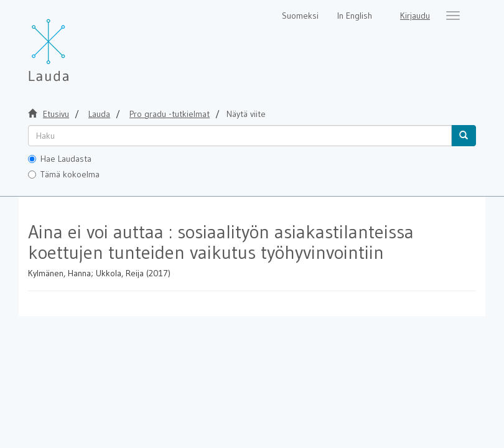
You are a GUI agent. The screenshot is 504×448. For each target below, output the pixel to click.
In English (355, 16)
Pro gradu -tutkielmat (170, 114)
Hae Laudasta (60, 159)
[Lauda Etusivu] (75, 44)
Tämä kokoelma (64, 174)
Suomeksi (300, 16)
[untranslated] (240, 136)
